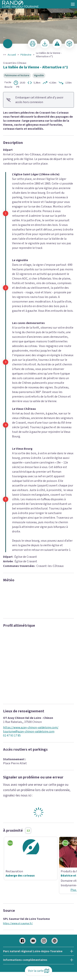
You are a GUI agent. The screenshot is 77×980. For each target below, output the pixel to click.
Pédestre (26, 55)
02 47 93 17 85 (12, 736)
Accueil (12, 55)
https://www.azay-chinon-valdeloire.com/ (31, 728)
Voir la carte (38, 971)
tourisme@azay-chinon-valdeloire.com (29, 732)
